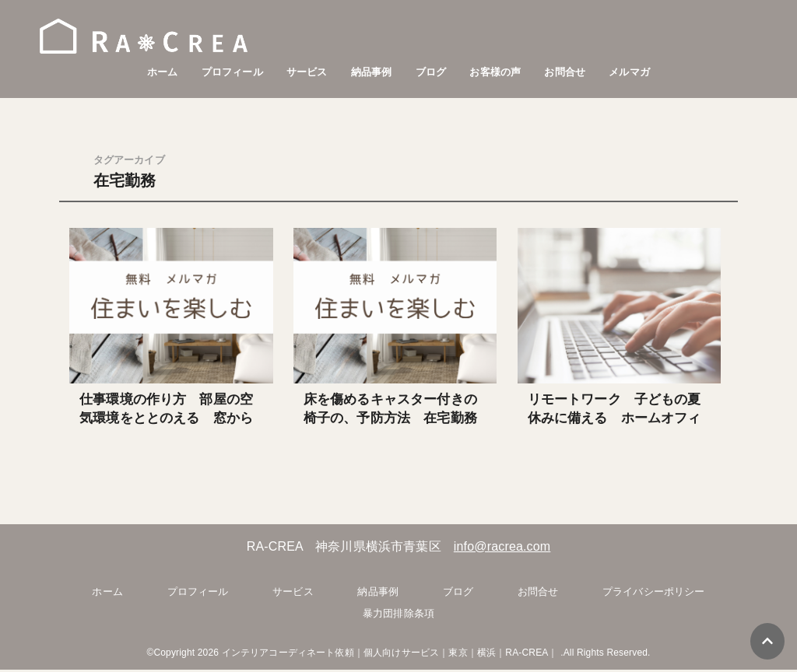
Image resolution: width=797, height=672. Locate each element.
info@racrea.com (502, 548)
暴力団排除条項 (398, 615)
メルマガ (629, 72)
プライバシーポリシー (654, 594)
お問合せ (565, 72)
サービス (307, 72)
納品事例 (372, 72)
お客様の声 (495, 72)
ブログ (431, 72)
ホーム (162, 72)
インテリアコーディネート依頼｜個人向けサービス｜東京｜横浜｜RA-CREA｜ (390, 655)
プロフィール (232, 72)
